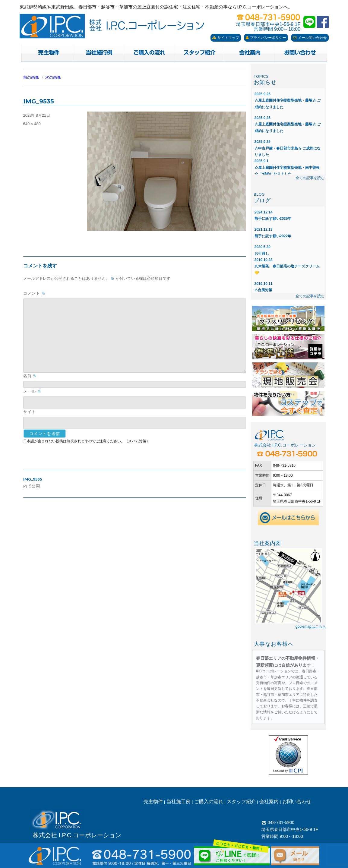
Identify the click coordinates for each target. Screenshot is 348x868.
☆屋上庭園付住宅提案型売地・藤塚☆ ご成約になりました (288, 101)
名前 (30, 376)
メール (32, 391)
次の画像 (53, 77)
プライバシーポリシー (266, 38)
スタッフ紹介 (241, 802)
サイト (30, 412)
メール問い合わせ (310, 38)
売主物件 (153, 802)
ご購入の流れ (209, 802)
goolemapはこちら (311, 627)
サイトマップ (226, 38)
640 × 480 (32, 124)
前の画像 (31, 77)
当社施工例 (179, 802)
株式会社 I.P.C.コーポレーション (77, 835)
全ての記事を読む (310, 178)
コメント (34, 293)
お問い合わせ (297, 802)
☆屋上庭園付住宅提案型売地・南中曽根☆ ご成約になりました (287, 167)
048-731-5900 (278, 822)
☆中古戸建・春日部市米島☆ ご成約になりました (288, 148)
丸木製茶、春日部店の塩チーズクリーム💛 (287, 266)
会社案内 (269, 802)
